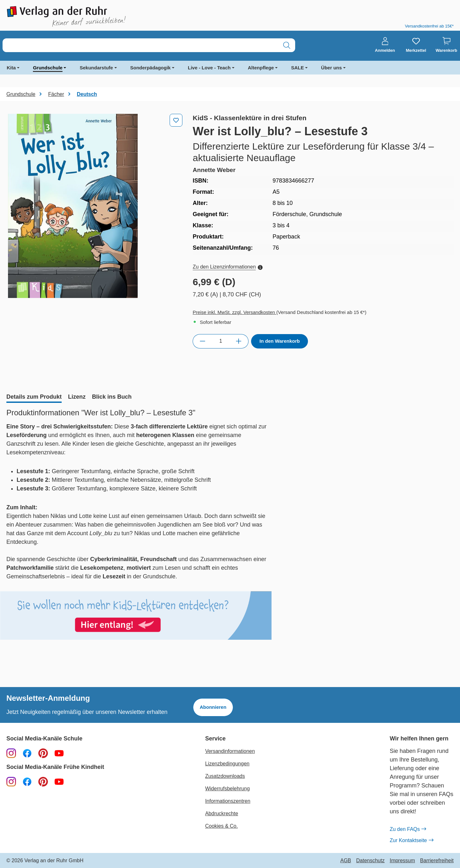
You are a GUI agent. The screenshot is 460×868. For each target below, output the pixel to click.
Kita (11, 68)
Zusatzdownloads (225, 776)
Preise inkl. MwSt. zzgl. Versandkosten (234, 312)
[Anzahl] (221, 341)
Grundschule (48, 68)
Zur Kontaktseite (411, 841)
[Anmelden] (385, 45)
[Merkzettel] (416, 45)
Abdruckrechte (222, 813)
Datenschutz (370, 861)
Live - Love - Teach (209, 68)
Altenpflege (261, 68)
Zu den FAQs (408, 829)
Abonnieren (213, 707)
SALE (297, 68)
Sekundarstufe (96, 68)
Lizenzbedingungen (227, 764)
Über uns (331, 68)
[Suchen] (287, 45)
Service (215, 739)
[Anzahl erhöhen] (239, 341)
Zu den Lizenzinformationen (227, 267)
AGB (346, 861)
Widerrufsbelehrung (227, 789)
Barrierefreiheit (437, 861)
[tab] (34, 397)
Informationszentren (228, 801)
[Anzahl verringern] (202, 341)
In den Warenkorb (280, 341)
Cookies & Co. (221, 826)
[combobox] (141, 45)
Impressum (402, 861)
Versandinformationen (230, 751)
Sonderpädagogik (151, 68)
